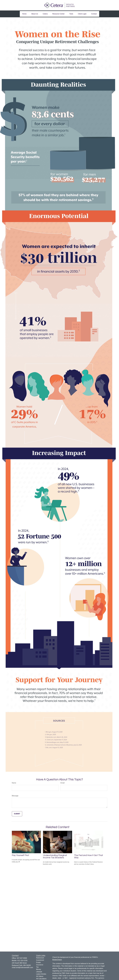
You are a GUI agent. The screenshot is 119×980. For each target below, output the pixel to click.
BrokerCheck (57, 960)
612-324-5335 (22, 961)
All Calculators (41, 979)
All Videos (40, 976)
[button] (24, 14)
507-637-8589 (22, 958)
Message (15, 796)
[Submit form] (17, 814)
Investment (40, 960)
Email (63, 783)
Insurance (40, 965)
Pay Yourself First (20, 855)
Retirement (40, 958)
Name (14, 783)
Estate (38, 962)
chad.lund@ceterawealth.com (22, 967)
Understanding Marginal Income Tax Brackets (55, 856)
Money (39, 969)
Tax (37, 967)
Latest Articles (41, 974)
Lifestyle (39, 972)
